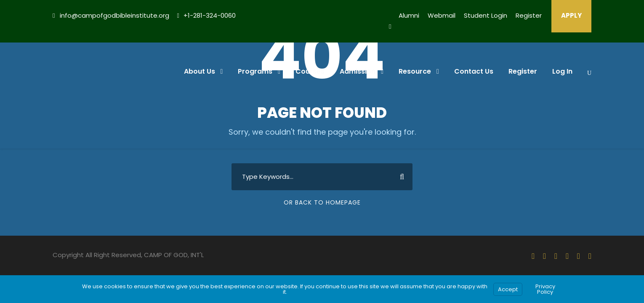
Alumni (409, 15)
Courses (310, 71)
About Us (200, 71)
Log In (562, 71)
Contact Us (474, 71)
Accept (508, 289)
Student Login (486, 15)
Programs (255, 71)
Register (529, 15)
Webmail (442, 15)
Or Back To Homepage (322, 202)
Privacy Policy (545, 289)
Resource (415, 71)
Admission (358, 71)
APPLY (571, 15)
